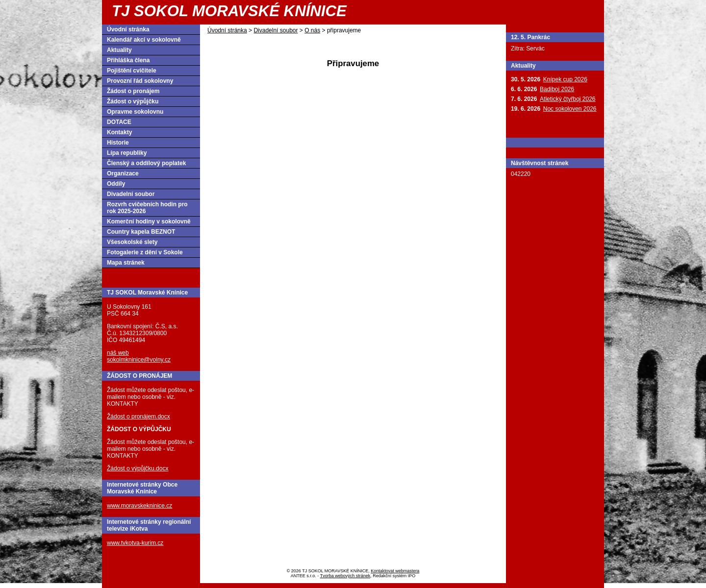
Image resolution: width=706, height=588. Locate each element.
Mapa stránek (126, 263)
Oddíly (116, 184)
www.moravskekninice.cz (139, 506)
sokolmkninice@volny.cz (139, 360)
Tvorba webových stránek (345, 576)
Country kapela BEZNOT (141, 232)
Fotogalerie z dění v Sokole (145, 252)
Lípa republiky (127, 153)
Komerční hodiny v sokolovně (149, 221)
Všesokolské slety (132, 242)
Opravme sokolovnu (135, 112)
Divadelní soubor (276, 30)
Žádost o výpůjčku (133, 101)
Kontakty (119, 132)
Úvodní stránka (227, 30)
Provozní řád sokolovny (140, 81)
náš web (118, 353)
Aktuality (119, 50)
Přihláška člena (128, 60)
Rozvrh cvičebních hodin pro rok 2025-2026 (147, 208)
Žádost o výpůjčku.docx (138, 468)
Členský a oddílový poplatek (146, 163)
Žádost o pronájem (133, 91)
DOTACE (119, 122)
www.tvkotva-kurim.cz (135, 543)
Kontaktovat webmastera (395, 571)
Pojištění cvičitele (132, 71)
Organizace (123, 173)
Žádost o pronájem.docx (139, 416)
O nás (312, 30)
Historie (118, 143)
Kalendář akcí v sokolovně (144, 40)
